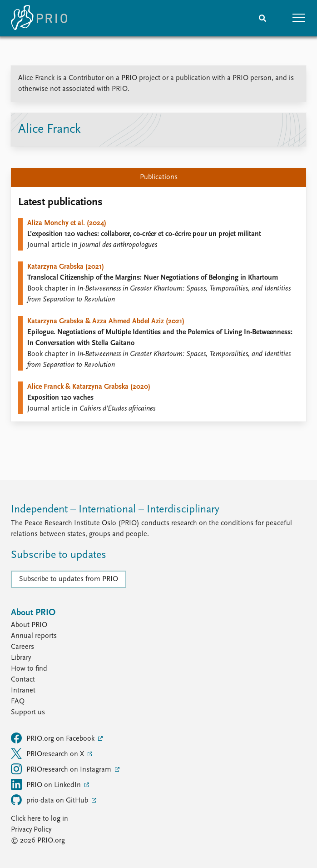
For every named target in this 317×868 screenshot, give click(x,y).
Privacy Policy (31, 830)
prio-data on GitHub (50, 800)
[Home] (39, 18)
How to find (29, 669)
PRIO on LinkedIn (47, 784)
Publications (159, 177)
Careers (22, 647)
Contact (23, 680)
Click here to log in (40, 819)
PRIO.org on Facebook (54, 738)
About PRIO (29, 625)
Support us (28, 712)
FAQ (18, 702)
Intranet (23, 691)
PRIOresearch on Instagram (62, 769)
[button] (299, 18)
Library (21, 658)
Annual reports (34, 636)
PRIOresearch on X (48, 753)
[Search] (263, 18)
